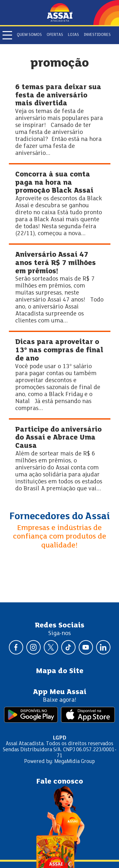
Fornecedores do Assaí (60, 517)
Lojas (73, 35)
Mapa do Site (60, 671)
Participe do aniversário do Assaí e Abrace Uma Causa (58, 438)
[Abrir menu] (7, 35)
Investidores (97, 35)
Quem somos (29, 35)
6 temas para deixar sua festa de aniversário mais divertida (58, 96)
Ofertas (55, 35)
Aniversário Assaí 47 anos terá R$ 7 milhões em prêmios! (56, 263)
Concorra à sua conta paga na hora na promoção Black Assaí (54, 183)
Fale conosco (60, 782)
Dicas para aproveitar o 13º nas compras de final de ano (59, 350)
